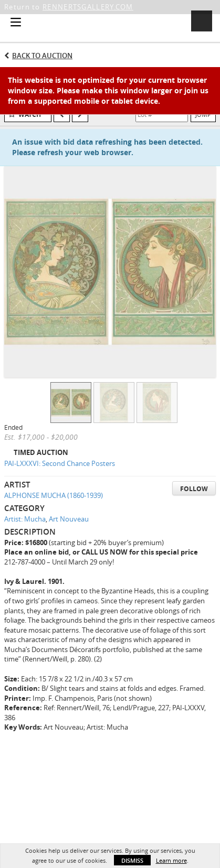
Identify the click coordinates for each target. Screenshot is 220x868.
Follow (194, 489)
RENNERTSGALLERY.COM (88, 7)
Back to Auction (42, 56)
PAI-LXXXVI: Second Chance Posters (60, 463)
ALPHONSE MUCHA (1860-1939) (54, 495)
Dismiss (132, 860)
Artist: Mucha (25, 519)
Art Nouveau (69, 519)
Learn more (171, 860)
